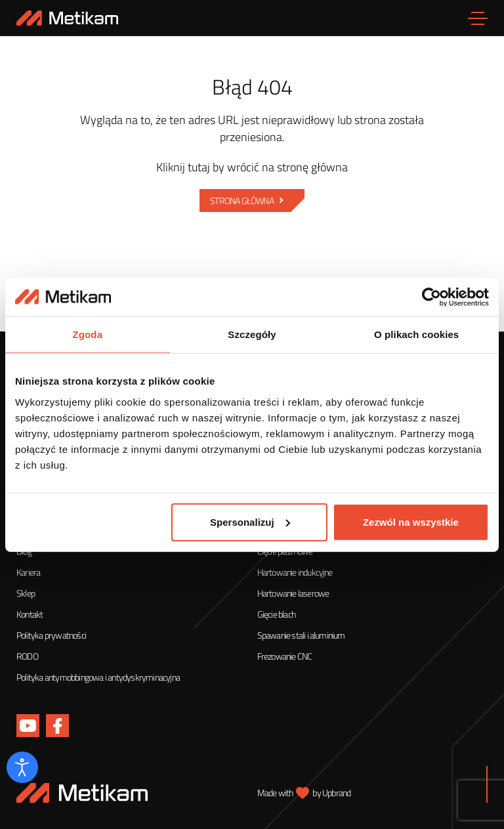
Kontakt (30, 614)
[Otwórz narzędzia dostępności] (22, 767)
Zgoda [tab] (88, 334)
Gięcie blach (276, 614)
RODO (27, 656)
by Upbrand (331, 793)
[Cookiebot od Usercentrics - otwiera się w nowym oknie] (431, 297)
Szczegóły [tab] (252, 334)
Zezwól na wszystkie (411, 522)
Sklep (26, 593)
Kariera (28, 572)
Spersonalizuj (250, 522)
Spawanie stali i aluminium (301, 635)
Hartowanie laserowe (293, 593)
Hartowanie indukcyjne (295, 572)
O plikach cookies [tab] (416, 334)
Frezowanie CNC (285, 656)
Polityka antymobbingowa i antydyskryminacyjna (98, 677)
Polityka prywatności (51, 635)
